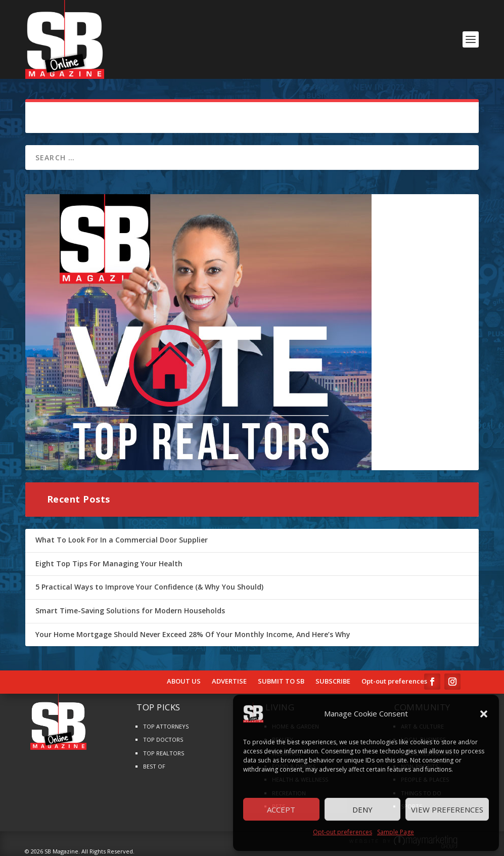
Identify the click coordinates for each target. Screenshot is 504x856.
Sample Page (396, 832)
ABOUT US (184, 682)
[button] (484, 714)
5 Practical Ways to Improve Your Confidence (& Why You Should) (149, 587)
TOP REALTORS (164, 753)
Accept (281, 809)
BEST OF (154, 766)
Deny (362, 809)
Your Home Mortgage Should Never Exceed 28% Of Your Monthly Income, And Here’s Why (193, 634)
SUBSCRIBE (333, 682)
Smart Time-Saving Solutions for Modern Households (130, 611)
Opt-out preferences (342, 832)
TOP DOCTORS (163, 739)
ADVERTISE (229, 682)
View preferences (447, 809)
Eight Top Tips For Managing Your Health (109, 564)
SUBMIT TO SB (281, 682)
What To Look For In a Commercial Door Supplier (122, 540)
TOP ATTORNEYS (166, 726)
